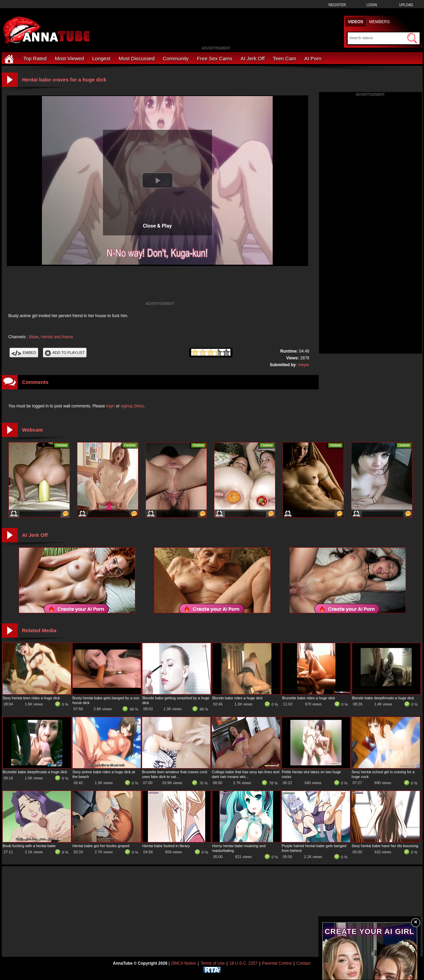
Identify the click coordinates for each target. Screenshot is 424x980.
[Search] (377, 38)
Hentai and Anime (57, 337)
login (111, 406)
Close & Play (157, 226)
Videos (356, 22)
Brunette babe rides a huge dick (309, 698)
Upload (406, 5)
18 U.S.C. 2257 (243, 963)
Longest (101, 58)
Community (176, 58)
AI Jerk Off (253, 58)
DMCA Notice (184, 963)
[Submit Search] (412, 38)
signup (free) (132, 406)
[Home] (10, 58)
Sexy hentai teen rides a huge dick (31, 698)
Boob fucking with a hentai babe (29, 846)
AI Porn (313, 58)
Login (372, 5)
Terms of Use (213, 963)
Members (380, 22)
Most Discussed (137, 58)
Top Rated (35, 58)
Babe (34, 337)
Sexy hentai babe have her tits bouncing (385, 846)
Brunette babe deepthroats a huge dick (35, 772)
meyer (304, 365)
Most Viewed (70, 58)
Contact (304, 963)
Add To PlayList (65, 353)
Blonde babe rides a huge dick (238, 698)
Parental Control (277, 963)
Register (337, 5)
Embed (24, 353)
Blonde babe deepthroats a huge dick (383, 698)
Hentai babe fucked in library (166, 846)
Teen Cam (284, 58)
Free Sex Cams (215, 58)
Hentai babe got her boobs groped (101, 846)
